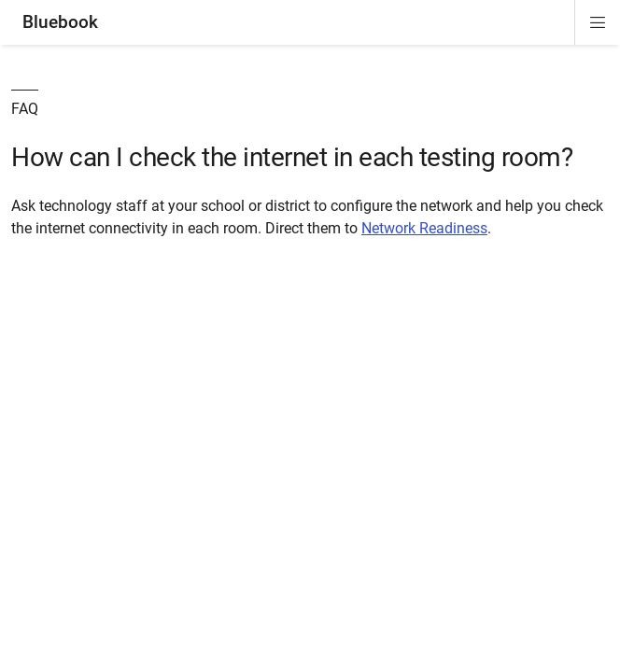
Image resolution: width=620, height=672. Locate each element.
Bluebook (60, 22)
